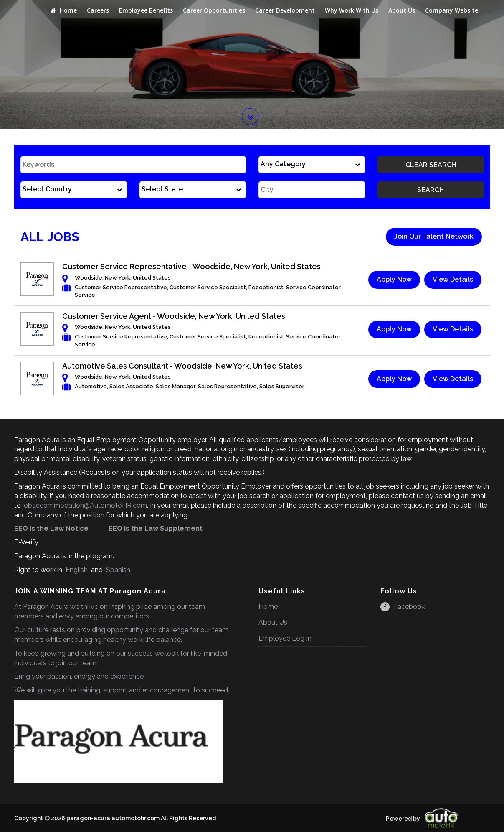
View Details (453, 279)
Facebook (403, 607)
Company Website (452, 10)
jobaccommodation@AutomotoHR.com (85, 505)
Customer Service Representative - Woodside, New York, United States (191, 266)
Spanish (117, 570)
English (77, 570)
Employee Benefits (146, 10)
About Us (402, 10)
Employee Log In (285, 638)
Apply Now (394, 279)
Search (431, 190)
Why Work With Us (352, 10)
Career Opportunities (214, 10)
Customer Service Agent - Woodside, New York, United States (174, 316)
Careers (98, 10)
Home (64, 10)
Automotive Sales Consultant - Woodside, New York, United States (182, 366)
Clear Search (431, 165)
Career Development (285, 10)
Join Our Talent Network (434, 236)
